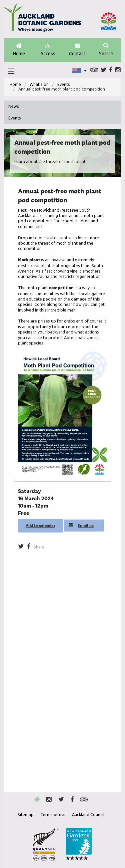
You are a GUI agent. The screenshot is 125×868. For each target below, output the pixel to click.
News (14, 106)
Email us (81, 526)
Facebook (111, 70)
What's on (39, 84)
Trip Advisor (94, 70)
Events (64, 84)
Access (48, 50)
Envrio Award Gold (46, 844)
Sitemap (26, 814)
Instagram (118, 70)
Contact (77, 50)
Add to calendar (40, 526)
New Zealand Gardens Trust (79, 844)
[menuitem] (15, 85)
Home (19, 50)
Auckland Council (109, 21)
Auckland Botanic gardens (43, 20)
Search (106, 50)
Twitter (103, 70)
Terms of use (53, 814)
